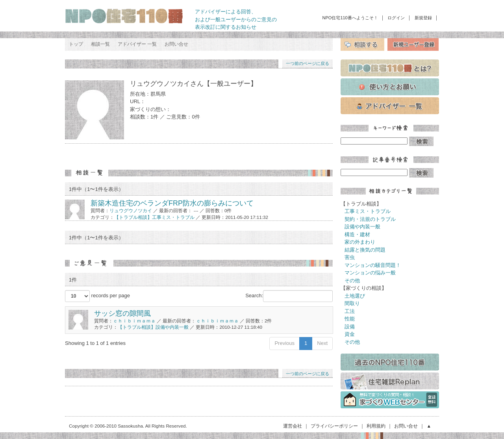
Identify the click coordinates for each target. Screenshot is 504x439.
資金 (350, 334)
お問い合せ (176, 44)
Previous (284, 343)
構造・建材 (357, 234)
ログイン (396, 18)
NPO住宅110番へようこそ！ (350, 18)
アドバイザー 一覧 (137, 44)
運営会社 (293, 426)
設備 (350, 327)
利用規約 (376, 426)
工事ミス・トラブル (368, 211)
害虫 (350, 257)
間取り (352, 303)
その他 (352, 281)
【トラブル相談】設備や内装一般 (153, 327)
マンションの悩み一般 (370, 273)
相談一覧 (100, 44)
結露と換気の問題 (365, 250)
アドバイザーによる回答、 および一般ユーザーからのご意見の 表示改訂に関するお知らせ (236, 19)
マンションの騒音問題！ (373, 265)
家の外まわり (360, 242)
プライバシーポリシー (334, 426)
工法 (350, 311)
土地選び (355, 296)
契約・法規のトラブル (370, 219)
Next (322, 343)
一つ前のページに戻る (308, 63)
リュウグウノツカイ (131, 210)
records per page (97, 296)
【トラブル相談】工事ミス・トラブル (154, 217)
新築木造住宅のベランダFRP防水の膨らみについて (172, 203)
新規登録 (423, 18)
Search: (289, 296)
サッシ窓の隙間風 (122, 313)
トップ (76, 44)
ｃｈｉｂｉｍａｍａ (134, 321)
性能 (350, 319)
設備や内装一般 (362, 227)
